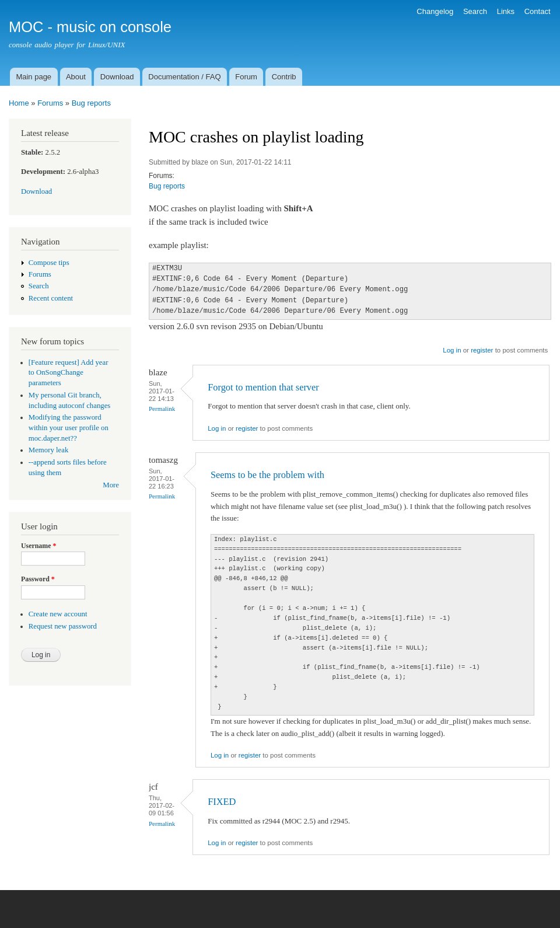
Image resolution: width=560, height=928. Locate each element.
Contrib (284, 77)
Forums (50, 103)
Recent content (51, 298)
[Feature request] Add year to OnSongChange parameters (69, 373)
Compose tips (49, 263)
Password (38, 579)
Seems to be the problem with (267, 475)
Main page (34, 77)
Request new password (63, 626)
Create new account (58, 614)
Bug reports (91, 103)
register (482, 350)
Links (506, 11)
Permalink (162, 409)
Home (19, 103)
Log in (452, 350)
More (111, 485)
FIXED (222, 802)
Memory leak (49, 450)
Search (475, 11)
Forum (246, 77)
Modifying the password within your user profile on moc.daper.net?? (69, 428)
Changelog (435, 11)
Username (38, 546)
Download (117, 77)
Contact (538, 11)
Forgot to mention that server (263, 387)
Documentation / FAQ (184, 77)
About (76, 77)
